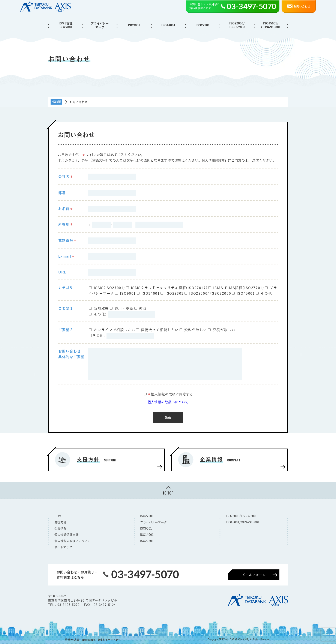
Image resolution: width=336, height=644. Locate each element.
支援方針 (60, 522)
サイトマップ (63, 546)
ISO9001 (134, 25)
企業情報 (60, 528)
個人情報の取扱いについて (168, 402)
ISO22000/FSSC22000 (237, 25)
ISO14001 (168, 25)
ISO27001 (147, 515)
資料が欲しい (196, 330)
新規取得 (101, 308)
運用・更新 (124, 308)
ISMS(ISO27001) (109, 288)
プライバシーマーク (100, 25)
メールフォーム (254, 574)
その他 (266, 293)
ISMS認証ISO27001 (65, 25)
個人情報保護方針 (216, 160)
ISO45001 (246, 293)
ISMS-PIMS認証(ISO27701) (239, 288)
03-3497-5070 (69, 604)
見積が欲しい (224, 330)
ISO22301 (203, 25)
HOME (59, 515)
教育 (143, 308)
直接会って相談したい (160, 330)
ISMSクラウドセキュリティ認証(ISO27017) (169, 288)
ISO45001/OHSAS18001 (271, 25)
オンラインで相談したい (115, 330)
